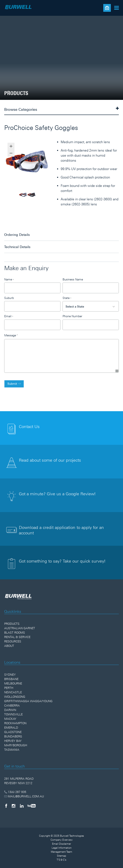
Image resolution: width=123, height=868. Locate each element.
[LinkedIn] (22, 806)
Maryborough (16, 745)
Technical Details (17, 247)
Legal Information (62, 848)
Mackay (10, 719)
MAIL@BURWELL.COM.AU (24, 796)
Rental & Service (17, 637)
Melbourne (13, 683)
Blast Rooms (15, 633)
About (9, 646)
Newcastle (13, 692)
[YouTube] (31, 806)
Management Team (61, 852)
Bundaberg (13, 736)
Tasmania (12, 750)
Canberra (12, 705)
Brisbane (11, 679)
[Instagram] (14, 806)
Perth (9, 688)
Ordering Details (17, 235)
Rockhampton (15, 723)
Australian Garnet (20, 628)
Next (53, 163)
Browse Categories (61, 109)
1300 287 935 (15, 792)
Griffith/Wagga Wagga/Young (28, 701)
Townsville (13, 714)
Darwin (10, 710)
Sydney (10, 675)
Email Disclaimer (61, 844)
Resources (13, 641)
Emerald (11, 728)
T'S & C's (61, 860)
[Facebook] (6, 806)
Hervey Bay (13, 741)
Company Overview (62, 840)
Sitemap (61, 856)
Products (12, 624)
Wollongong (15, 697)
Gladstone (13, 732)
